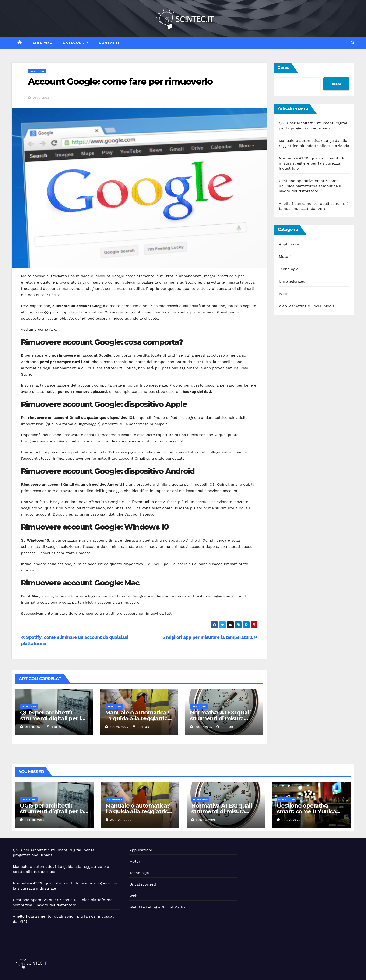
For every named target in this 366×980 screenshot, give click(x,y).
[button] (352, 43)
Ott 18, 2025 (35, 820)
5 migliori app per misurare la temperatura (210, 637)
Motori (285, 257)
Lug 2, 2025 (291, 820)
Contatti (109, 43)
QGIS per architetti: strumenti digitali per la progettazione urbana (52, 718)
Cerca (284, 67)
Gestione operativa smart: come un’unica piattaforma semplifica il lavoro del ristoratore (310, 186)
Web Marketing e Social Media (307, 306)
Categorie (76, 43)
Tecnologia (37, 71)
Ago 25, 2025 (121, 820)
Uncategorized (292, 281)
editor (55, 727)
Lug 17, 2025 (206, 820)
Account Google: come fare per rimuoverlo (120, 81)
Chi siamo (43, 43)
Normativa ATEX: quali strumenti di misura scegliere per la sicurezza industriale (312, 163)
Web (283, 294)
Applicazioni (290, 244)
